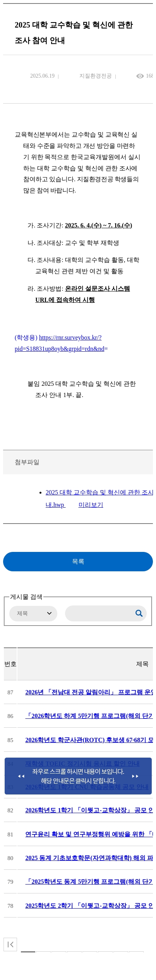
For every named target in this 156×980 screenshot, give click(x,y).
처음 (10, 944)
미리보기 (91, 505)
